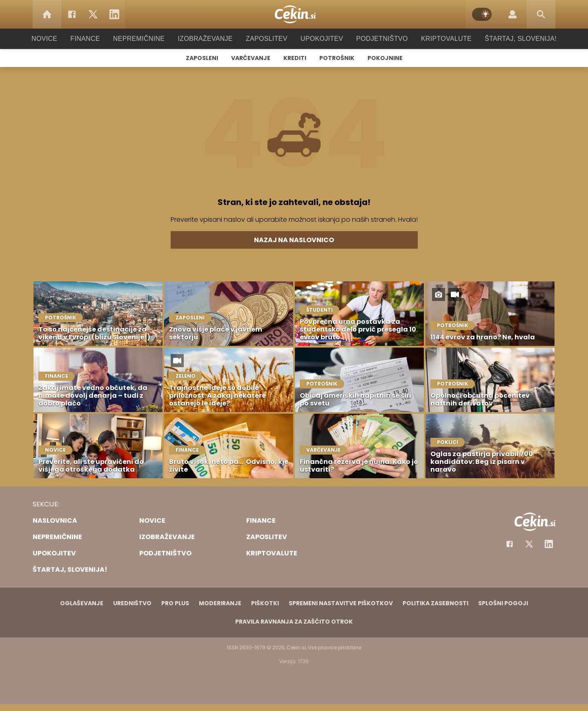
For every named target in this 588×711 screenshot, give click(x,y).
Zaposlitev (267, 39)
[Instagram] (549, 544)
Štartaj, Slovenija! (509, 39)
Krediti (295, 58)
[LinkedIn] (114, 14)
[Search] (541, 14)
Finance (96, 39)
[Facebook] (72, 14)
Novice (57, 39)
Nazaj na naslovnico (294, 240)
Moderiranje (220, 603)
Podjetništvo (377, 39)
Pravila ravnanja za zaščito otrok (294, 622)
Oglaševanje (82, 603)
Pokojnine (385, 58)
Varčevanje (251, 58)
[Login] (512, 14)
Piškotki (265, 603)
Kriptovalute (438, 39)
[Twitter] (93, 14)
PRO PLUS (175, 603)
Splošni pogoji (503, 603)
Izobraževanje (209, 39)
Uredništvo (132, 603)
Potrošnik (337, 58)
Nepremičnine (147, 39)
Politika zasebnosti (435, 603)
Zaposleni (202, 58)
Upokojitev (319, 39)
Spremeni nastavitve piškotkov (341, 603)
